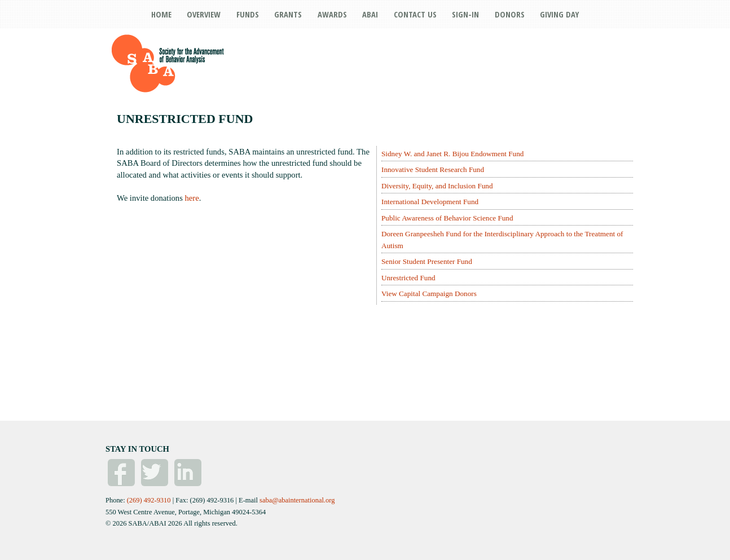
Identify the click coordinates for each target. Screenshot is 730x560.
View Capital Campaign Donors (429, 294)
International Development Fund (430, 202)
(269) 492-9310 (149, 500)
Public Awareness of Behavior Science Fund (447, 218)
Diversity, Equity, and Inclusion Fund (437, 186)
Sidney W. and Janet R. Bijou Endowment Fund (452, 154)
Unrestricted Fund (408, 278)
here (192, 198)
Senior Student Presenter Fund (427, 261)
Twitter (155, 473)
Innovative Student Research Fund (433, 169)
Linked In (188, 473)
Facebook (121, 473)
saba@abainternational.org (297, 500)
